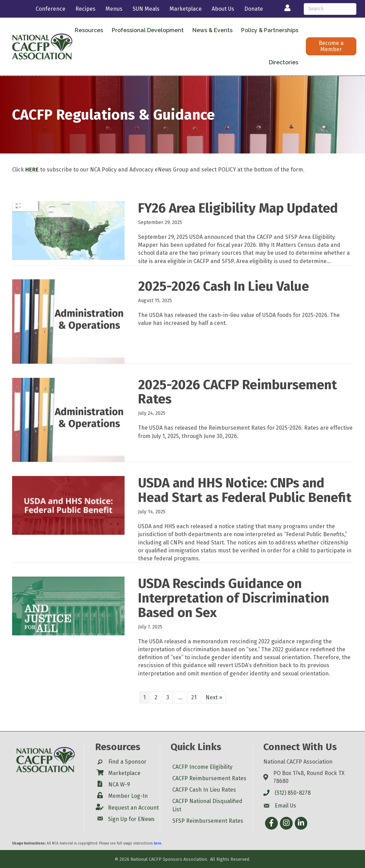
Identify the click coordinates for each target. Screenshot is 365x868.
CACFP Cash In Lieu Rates (204, 790)
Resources (89, 30)
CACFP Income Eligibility (202, 767)
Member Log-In (128, 796)
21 (194, 697)
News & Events (212, 30)
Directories (284, 62)
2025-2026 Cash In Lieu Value (223, 286)
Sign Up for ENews (131, 819)
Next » (214, 697)
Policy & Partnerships (270, 30)
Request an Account (133, 808)
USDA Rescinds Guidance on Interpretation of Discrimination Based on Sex (234, 598)
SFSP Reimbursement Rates (208, 821)
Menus (114, 9)
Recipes (85, 9)
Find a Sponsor (127, 762)
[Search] (330, 9)
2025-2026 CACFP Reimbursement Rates (238, 392)
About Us (223, 9)
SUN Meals (146, 9)
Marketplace (186, 9)
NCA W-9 (119, 785)
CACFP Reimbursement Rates (209, 778)
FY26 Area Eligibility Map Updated (238, 208)
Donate (254, 9)
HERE (32, 170)
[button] (331, 46)
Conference (51, 9)
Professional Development (148, 30)
